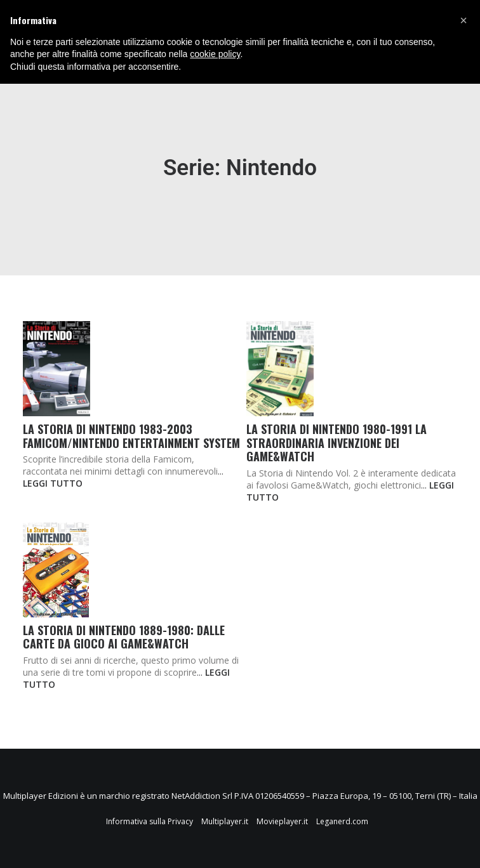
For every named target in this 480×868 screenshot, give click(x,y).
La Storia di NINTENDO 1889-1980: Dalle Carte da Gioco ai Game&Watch (124, 637)
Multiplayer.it (225, 821)
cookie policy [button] (215, 54)
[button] (463, 20)
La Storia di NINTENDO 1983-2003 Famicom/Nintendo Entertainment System (131, 436)
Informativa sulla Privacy (150, 821)
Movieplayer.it (282, 821)
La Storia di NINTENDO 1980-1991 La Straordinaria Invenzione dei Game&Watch (337, 443)
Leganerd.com (342, 821)
